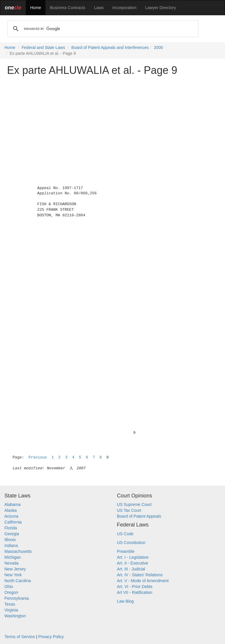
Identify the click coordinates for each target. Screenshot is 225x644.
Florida (11, 528)
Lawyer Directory (160, 8)
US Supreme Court (134, 504)
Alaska (11, 510)
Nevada (11, 563)
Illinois (10, 540)
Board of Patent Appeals (139, 516)
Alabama (12, 504)
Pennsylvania (17, 598)
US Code (125, 534)
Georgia (12, 534)
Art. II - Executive (133, 563)
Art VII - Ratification (135, 592)
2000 (158, 47)
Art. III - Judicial (131, 569)
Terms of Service (20, 637)
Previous (38, 457)
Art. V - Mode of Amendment (143, 581)
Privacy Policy (51, 637)
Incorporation (125, 8)
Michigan (13, 557)
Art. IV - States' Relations (140, 575)
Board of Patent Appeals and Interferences (110, 47)
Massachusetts (18, 551)
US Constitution (131, 543)
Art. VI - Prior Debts (135, 587)
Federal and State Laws (43, 47)
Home (36, 8)
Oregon (11, 592)
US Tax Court (129, 510)
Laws (99, 8)
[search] (102, 29)
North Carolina (18, 581)
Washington (15, 616)
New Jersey (15, 569)
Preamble (126, 551)
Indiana (11, 546)
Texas (10, 604)
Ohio (9, 587)
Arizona (11, 516)
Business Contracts (68, 8)
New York (13, 575)
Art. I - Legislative (133, 557)
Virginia (11, 610)
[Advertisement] (112, 121)
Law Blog (125, 601)
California (13, 522)
